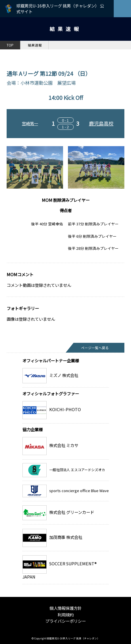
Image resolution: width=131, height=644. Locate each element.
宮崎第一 (30, 123)
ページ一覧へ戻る (95, 348)
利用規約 (66, 615)
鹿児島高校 (101, 123)
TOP (10, 45)
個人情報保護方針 (66, 608)
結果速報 (35, 45)
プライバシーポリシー (66, 621)
